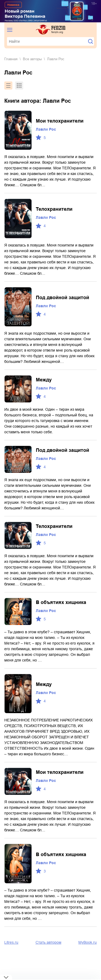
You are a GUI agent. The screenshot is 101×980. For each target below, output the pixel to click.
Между (44, 380)
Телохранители (54, 209)
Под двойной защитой (62, 298)
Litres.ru (11, 942)
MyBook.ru (88, 942)
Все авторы (32, 59)
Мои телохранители (60, 121)
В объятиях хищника (61, 602)
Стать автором (48, 942)
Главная (11, 59)
